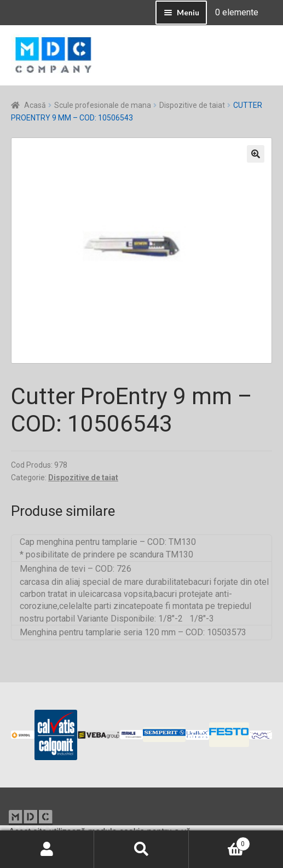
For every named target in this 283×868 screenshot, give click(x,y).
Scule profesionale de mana (103, 105)
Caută (141, 849)
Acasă (35, 105)
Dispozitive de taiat (192, 105)
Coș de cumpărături (220, 842)
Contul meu (47, 849)
